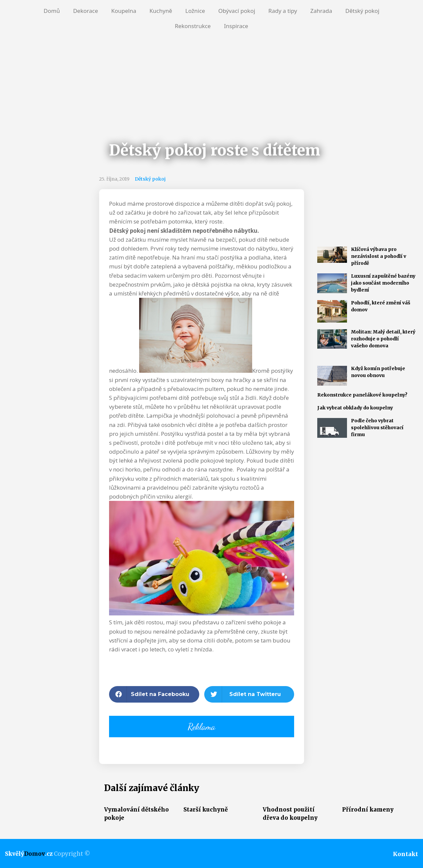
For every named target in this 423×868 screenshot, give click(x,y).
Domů (52, 11)
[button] (154, 694)
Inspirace (236, 26)
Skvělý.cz (29, 854)
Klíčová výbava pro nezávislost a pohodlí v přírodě (379, 256)
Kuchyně (161, 11)
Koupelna (124, 11)
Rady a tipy (283, 11)
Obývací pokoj (237, 11)
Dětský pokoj (362, 11)
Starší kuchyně (206, 810)
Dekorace (85, 11)
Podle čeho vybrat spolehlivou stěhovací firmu (377, 428)
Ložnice (195, 11)
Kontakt (405, 854)
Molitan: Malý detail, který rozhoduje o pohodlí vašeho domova (383, 339)
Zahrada (321, 11)
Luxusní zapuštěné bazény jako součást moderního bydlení (383, 283)
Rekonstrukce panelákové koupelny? (362, 395)
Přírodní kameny (368, 810)
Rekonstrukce (193, 26)
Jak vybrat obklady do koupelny (355, 408)
